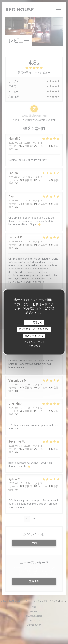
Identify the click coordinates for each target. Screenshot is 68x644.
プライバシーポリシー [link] (35, 342)
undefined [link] (35, 346)
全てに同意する (34, 322)
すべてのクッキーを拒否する (34, 329)
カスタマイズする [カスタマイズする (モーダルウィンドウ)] (34, 336)
